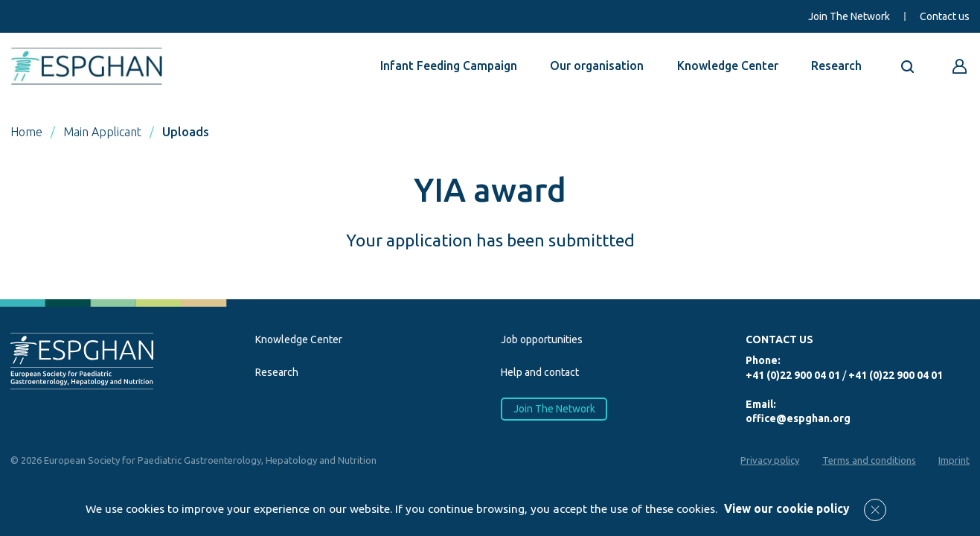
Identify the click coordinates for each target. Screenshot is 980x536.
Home (26, 132)
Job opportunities (542, 339)
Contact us (945, 16)
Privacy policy (769, 460)
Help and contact (540, 372)
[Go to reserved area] (960, 66)
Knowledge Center (728, 66)
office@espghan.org (798, 418)
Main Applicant (102, 132)
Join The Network (849, 16)
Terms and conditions (868, 460)
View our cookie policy (786, 509)
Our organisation (597, 66)
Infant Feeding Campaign (449, 66)
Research (836, 66)
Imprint (954, 460)
